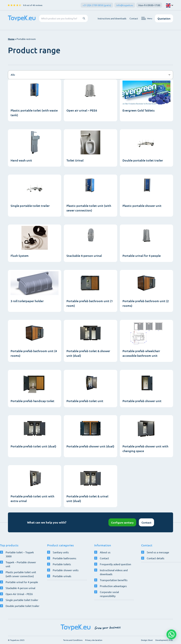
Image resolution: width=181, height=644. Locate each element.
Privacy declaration (94, 640)
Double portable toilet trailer (22, 606)
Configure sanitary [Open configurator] (122, 522)
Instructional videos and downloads (114, 572)
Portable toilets (62, 564)
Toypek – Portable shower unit (21, 564)
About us (105, 552)
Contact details (156, 558)
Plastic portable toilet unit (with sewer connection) (21, 574)
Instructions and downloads (112, 18)
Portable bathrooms (64, 558)
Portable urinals (62, 576)
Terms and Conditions (73, 640)
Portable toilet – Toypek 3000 (20, 554)
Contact (134, 18)
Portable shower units (66, 570)
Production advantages (113, 586)
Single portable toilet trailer (22, 600)
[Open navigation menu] (147, 18)
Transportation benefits (114, 580)
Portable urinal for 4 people (22, 582)
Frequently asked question (115, 564)
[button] (171, 634)
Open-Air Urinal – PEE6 (19, 594)
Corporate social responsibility (109, 594)
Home (11, 39)
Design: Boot (147, 640)
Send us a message (158, 552)
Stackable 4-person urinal (20, 588)
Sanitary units (61, 552)
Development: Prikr (164, 640)
